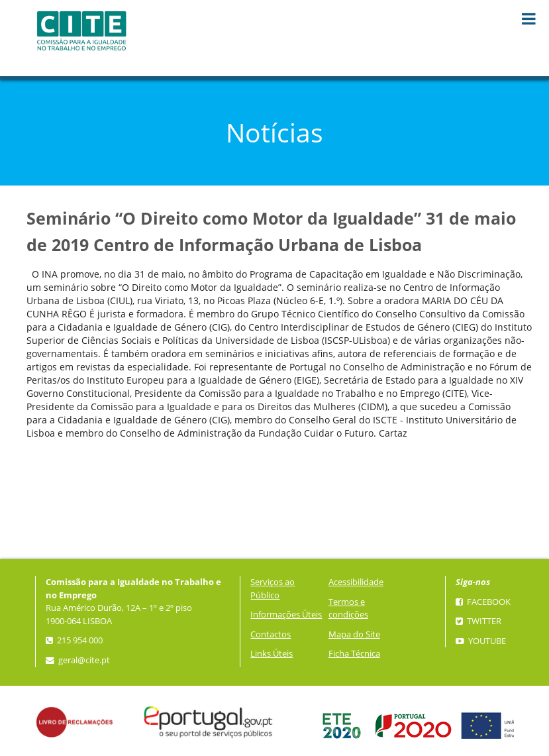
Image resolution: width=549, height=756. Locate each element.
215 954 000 (74, 640)
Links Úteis (272, 654)
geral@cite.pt (78, 660)
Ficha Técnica (354, 654)
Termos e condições (348, 609)
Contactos (271, 634)
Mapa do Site (354, 634)
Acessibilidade (356, 582)
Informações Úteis (286, 615)
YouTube (481, 641)
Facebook (483, 602)
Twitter (478, 621)
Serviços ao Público (273, 589)
